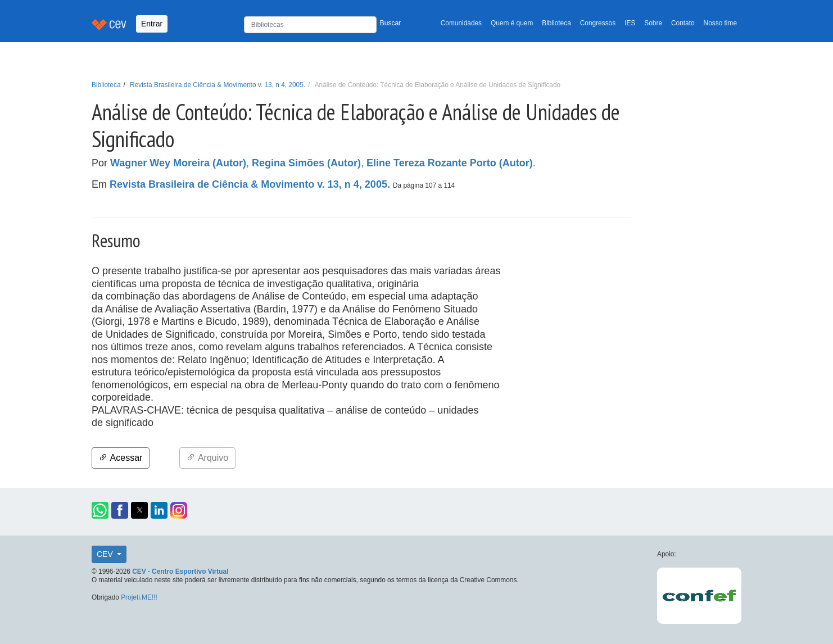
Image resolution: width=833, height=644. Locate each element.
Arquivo (207, 458)
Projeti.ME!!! (139, 597)
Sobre (653, 23)
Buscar (390, 23)
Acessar (121, 458)
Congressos (598, 23)
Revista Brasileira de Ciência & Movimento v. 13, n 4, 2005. (218, 85)
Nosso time (720, 23)
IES (630, 23)
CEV (106, 554)
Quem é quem (512, 23)
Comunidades (461, 23)
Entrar (152, 24)
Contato (683, 23)
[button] (100, 510)
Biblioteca (556, 23)
